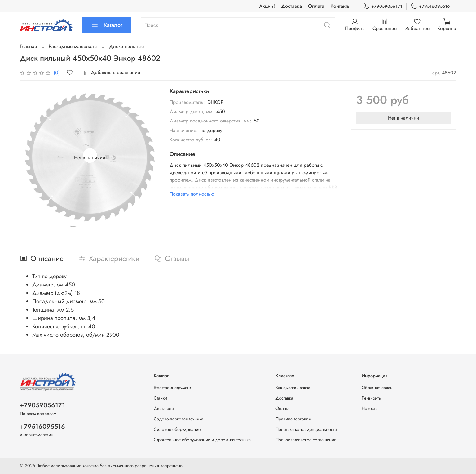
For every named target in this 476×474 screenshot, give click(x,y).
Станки (160, 398)
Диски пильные (126, 46)
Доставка (291, 6)
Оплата (316, 6)
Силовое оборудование (177, 429)
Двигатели (164, 408)
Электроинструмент (172, 388)
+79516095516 (430, 6)
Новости (370, 408)
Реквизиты (372, 398)
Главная (28, 46)
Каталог (107, 25)
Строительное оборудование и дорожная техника (202, 440)
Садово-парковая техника (178, 419)
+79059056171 (383, 6)
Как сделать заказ (293, 388)
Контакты (340, 6)
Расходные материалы (73, 46)
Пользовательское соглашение (306, 440)
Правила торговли (293, 419)
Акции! (267, 6)
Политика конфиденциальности (306, 429)
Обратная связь (377, 388)
